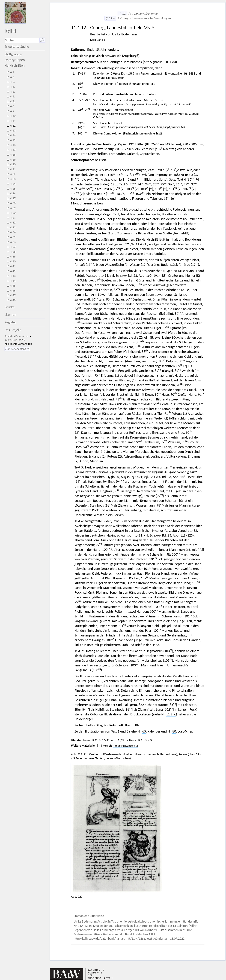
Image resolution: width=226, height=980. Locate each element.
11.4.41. (11, 266)
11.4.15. (11, 140)
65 (144, 731)
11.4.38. (11, 252)
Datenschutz (22, 336)
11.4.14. (11, 135)
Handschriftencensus (125, 746)
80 (174, 731)
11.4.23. (11, 179)
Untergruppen (15, 60)
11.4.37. (11, 247)
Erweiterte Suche (17, 47)
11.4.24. (11, 184)
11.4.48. (11, 300)
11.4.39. (11, 257)
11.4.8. (11, 106)
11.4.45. (11, 286)
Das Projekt (13, 330)
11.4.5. (11, 92)
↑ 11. (122, 14)
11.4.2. (11, 77)
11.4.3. (11, 82)
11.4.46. (11, 291)
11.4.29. (11, 208)
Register (10, 322)
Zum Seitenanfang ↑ (17, 349)
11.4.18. (11, 155)
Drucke (10, 307)
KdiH (10, 31)
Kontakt (9, 336)
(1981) (137, 740)
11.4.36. (11, 242)
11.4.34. (11, 232)
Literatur (11, 315)
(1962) (91, 740)
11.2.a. (171, 714)
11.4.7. (11, 101)
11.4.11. (11, 121)
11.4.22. (11, 174)
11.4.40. (11, 261)
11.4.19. (11, 160)
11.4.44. (11, 281)
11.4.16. (11, 145)
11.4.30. (11, 213)
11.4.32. (11, 223)
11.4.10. (11, 116)
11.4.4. (11, 87)
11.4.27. (11, 198)
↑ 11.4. (110, 18)
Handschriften (15, 65)
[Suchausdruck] (22, 40)
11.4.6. (11, 97)
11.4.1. (11, 72)
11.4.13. (11, 131)
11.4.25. (11, 189)
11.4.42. (11, 271)
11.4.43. (11, 276)
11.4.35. (11, 237)
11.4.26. (11, 193)
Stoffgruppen (14, 54)
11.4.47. (11, 295)
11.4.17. (11, 150)
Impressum (11, 340)
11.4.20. (11, 164)
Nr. (133, 244)
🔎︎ (42, 40)
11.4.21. (11, 169)
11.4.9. (11, 111)
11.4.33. (11, 227)
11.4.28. (11, 203)
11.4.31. (11, 218)
